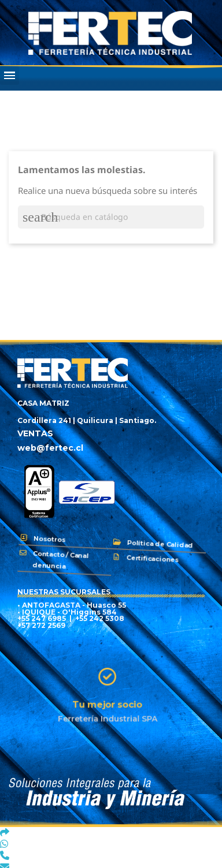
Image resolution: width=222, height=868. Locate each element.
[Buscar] (111, 217)
